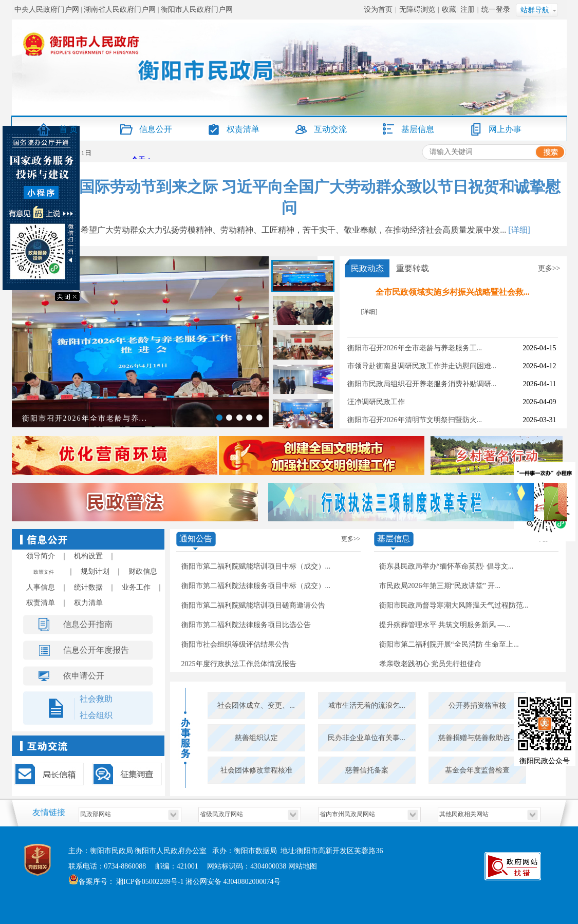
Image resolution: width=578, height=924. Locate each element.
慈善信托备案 (367, 770)
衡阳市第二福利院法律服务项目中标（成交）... (256, 586)
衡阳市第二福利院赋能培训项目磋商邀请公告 (253, 605)
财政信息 (143, 571)
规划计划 (95, 571)
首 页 (68, 129)
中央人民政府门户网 (47, 10)
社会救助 (96, 699)
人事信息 (41, 587)
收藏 (449, 10)
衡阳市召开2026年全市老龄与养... (85, 418)
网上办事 (505, 129)
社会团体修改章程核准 (256, 770)
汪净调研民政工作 (376, 402)
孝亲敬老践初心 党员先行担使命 (431, 664)
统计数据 (88, 587)
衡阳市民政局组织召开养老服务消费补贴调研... (422, 384)
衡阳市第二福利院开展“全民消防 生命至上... (449, 644)
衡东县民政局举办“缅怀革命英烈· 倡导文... (446, 566)
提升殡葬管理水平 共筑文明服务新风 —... (445, 625)
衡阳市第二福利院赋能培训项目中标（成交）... (256, 566)
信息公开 (156, 129)
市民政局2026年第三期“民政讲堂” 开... (440, 586)
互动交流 (330, 129)
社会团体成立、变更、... (256, 705)
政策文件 (44, 572)
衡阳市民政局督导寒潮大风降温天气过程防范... (454, 605)
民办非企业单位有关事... (367, 738)
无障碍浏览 (417, 10)
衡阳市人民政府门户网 (197, 10)
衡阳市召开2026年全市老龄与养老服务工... (415, 348)
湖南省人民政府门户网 (120, 10)
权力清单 (88, 603)
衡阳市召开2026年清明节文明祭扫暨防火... (415, 420)
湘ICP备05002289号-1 (149, 882)
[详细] (519, 230)
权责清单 (243, 129)
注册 (468, 10)
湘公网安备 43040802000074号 (233, 882)
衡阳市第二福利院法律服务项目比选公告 (246, 625)
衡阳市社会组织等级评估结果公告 (235, 644)
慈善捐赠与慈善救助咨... (477, 738)
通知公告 (196, 539)
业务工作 (136, 587)
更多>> (549, 268)
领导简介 (41, 556)
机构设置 (88, 556)
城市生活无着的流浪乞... (367, 705)
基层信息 (418, 129)
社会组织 (96, 715)
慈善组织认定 (256, 738)
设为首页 (378, 10)
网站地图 (303, 866)
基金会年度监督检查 (477, 770)
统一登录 (496, 10)
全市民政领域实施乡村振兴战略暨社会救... (453, 292)
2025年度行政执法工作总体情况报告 (239, 664)
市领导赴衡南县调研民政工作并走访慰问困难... (422, 366)
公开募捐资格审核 (477, 705)
